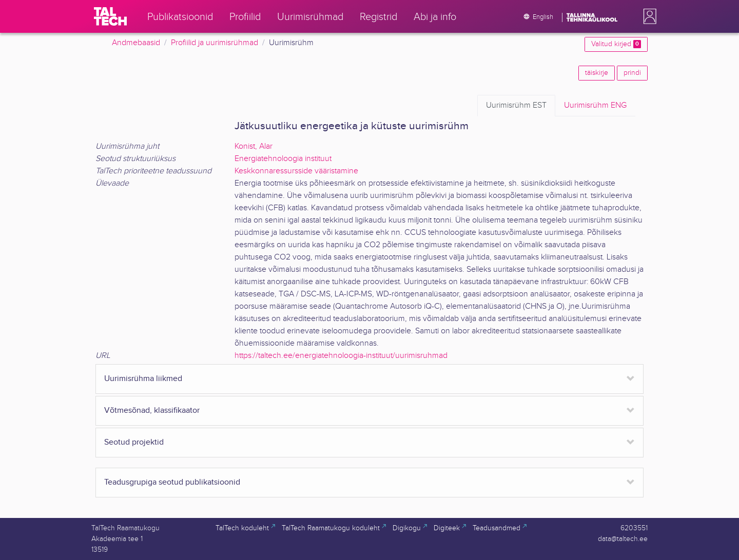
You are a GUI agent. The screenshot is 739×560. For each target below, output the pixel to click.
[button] (648, 16)
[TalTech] (110, 16)
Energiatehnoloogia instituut (283, 159)
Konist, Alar (254, 146)
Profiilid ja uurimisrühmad (215, 43)
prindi (632, 73)
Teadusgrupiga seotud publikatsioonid (172, 482)
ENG (595, 106)
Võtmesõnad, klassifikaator (152, 411)
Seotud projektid (134, 442)
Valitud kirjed (616, 44)
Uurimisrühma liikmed (143, 379)
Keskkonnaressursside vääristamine (296, 171)
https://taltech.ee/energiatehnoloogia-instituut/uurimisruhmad (341, 356)
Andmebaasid (136, 43)
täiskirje (597, 73)
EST (516, 106)
